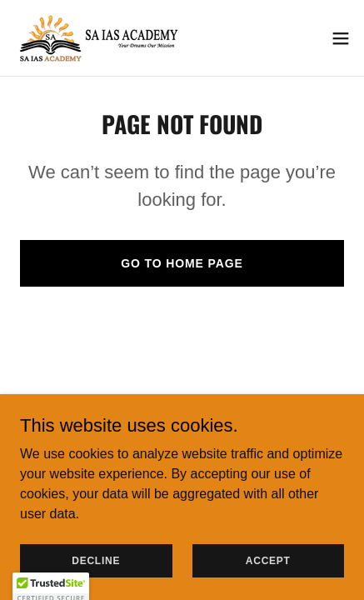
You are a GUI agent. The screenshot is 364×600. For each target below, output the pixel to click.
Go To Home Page (182, 263)
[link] (100, 38)
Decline (96, 560)
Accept (268, 560)
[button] (341, 38)
